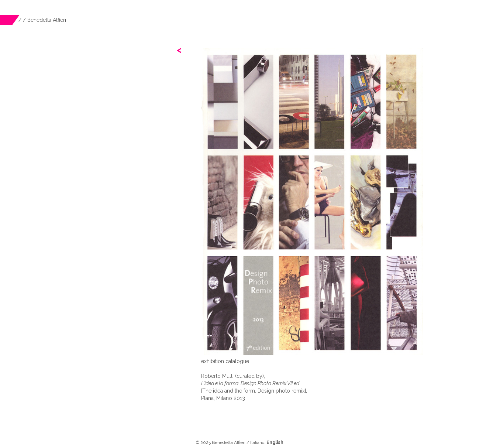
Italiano (257, 442)
